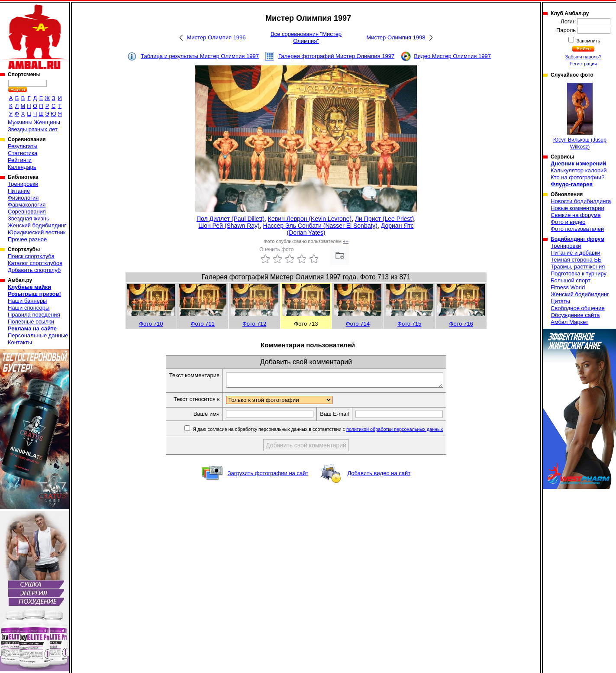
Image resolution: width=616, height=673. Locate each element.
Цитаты (560, 301)
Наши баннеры (27, 301)
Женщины (47, 122)
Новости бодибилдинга (581, 201)
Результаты (23, 146)
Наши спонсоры (29, 308)
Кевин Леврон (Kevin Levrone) (310, 219)
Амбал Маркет (569, 322)
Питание (19, 191)
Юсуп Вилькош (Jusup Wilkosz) (580, 116)
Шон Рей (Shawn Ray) (229, 226)
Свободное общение (578, 308)
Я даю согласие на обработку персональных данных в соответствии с (330, 432)
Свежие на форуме (576, 215)
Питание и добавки (576, 253)
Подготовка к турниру (579, 273)
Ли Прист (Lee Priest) (384, 219)
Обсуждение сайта (575, 315)
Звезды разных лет (33, 129)
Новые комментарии (577, 208)
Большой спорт (571, 280)
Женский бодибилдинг (37, 225)
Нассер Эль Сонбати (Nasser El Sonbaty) (321, 226)
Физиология (23, 198)
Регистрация (583, 64)
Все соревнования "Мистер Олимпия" (306, 37)
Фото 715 (409, 324)
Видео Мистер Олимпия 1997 (452, 56)
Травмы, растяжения (578, 267)
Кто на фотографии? (578, 177)
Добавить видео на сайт (379, 476)
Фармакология (27, 205)
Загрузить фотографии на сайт (268, 476)
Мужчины (20, 122)
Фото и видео (568, 222)
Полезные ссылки (31, 322)
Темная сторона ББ (576, 260)
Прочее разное (27, 239)
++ (346, 241)
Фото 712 (254, 324)
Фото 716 (461, 324)
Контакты (20, 342)
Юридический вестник (37, 232)
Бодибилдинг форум (577, 239)
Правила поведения (34, 315)
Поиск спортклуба (31, 256)
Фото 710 (151, 324)
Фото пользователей (577, 229)
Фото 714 (358, 324)
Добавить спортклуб (34, 270)
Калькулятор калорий (579, 170)
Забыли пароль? (584, 57)
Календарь (22, 167)
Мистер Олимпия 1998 (396, 37)
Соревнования (27, 212)
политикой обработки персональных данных (408, 432)
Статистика (23, 153)
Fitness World (568, 287)
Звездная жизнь (29, 218)
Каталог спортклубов (35, 263)
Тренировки (23, 184)
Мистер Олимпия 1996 (216, 37)
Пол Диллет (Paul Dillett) (231, 219)
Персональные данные (38, 335)
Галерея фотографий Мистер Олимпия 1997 (336, 56)
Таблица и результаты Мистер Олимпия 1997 (200, 56)
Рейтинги (20, 160)
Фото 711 (203, 324)
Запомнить (588, 41)
